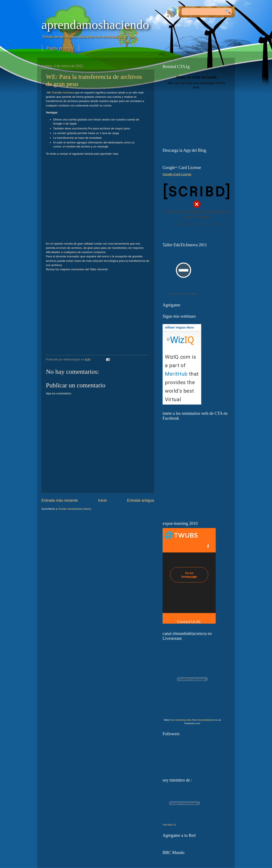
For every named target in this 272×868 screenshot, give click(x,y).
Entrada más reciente (60, 500)
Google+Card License (177, 174)
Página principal (60, 48)
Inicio (102, 500)
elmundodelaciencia (208, 720)
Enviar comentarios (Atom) (75, 509)
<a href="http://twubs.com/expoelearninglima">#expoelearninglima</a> (189, 576)
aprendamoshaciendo (95, 25)
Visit (169, 825)
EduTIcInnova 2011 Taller (183, 294)
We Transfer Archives (60, 93)
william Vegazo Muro (179, 327)
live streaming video (181, 720)
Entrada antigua (141, 500)
